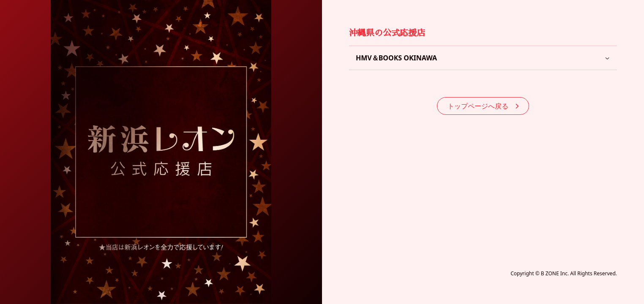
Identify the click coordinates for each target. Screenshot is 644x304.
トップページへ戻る (483, 106)
